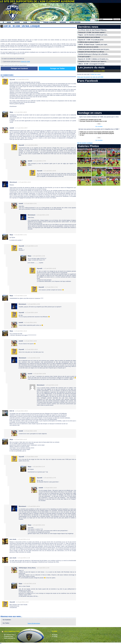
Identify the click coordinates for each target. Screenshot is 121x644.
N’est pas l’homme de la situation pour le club (93, 121)
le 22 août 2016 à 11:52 (39, 256)
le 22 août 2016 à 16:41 (30, 323)
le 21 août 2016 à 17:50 (40, 161)
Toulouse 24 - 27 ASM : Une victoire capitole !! (92, 32)
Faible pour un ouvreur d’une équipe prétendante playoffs (97, 132)
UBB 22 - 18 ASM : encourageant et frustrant (91, 64)
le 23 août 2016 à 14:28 (31, 457)
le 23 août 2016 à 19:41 (39, 525)
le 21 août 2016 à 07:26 (22, 80)
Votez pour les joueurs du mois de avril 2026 (90, 77)
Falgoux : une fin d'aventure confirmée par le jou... (93, 35)
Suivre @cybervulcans (34, 623)
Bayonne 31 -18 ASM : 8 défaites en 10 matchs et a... (94, 59)
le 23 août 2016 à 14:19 (21, 439)
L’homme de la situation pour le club (91, 120)
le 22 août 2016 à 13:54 (43, 215)
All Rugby (55, 635)
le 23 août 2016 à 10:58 (40, 374)
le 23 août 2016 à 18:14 (34, 506)
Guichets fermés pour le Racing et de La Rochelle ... (94, 54)
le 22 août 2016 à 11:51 (30, 204)
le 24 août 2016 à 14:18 (30, 584)
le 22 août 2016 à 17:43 (51, 287)
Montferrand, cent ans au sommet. (88, 47)
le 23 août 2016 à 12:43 (52, 385)
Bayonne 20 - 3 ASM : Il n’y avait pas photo (91, 40)
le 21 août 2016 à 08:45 (21, 112)
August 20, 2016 (25, 62)
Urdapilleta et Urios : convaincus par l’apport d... (93, 61)
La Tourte (55, 636)
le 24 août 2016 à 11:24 (24, 539)
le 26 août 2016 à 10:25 (50, 488)
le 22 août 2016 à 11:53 (21, 296)
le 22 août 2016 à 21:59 (34, 358)
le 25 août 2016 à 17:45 (50, 478)
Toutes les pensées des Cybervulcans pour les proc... (94, 49)
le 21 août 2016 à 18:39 (50, 171)
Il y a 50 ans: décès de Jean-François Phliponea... (93, 30)
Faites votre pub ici (10, 638)
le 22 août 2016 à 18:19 (21, 331)
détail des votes (96, 74)
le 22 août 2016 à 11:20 (31, 246)
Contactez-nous (9, 636)
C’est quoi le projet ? (84, 57)
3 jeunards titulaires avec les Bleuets (89, 37)
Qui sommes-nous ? (10, 635)
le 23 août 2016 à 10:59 (30, 431)
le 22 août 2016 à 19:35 (30, 341)
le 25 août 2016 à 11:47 (39, 467)
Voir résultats (99, 126)
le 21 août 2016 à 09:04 (31, 145)
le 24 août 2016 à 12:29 (43, 568)
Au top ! (82, 135)
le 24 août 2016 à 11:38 (24, 558)
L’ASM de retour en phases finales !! (89, 42)
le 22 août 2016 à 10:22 (25, 182)
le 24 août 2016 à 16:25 (22, 602)
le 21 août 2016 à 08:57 (21, 128)
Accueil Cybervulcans (2, 22)
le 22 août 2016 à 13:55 (34, 304)
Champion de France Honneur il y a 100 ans (91, 52)
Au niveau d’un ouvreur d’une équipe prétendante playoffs (97, 133)
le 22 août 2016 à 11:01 (21, 235)
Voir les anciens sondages (85, 143)
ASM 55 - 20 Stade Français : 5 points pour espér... (93, 45)
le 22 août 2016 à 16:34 (31, 313)
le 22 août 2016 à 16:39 (50, 269)
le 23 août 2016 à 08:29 (21, 411)
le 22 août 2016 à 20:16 (31, 349)
